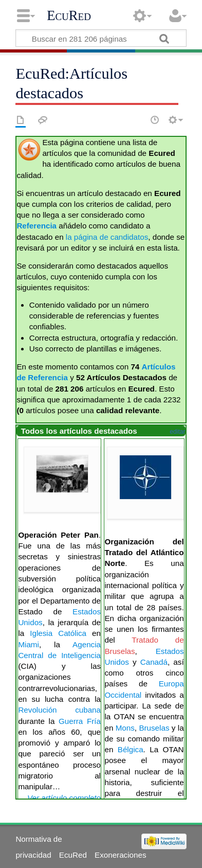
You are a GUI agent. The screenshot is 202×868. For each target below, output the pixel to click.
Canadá (154, 662)
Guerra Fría (80, 721)
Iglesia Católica (58, 633)
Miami (29, 644)
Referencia (36, 226)
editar (177, 432)
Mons (125, 728)
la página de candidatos (107, 237)
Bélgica (131, 749)
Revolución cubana (59, 710)
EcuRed (69, 15)
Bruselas (154, 728)
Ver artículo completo (64, 798)
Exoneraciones (120, 855)
